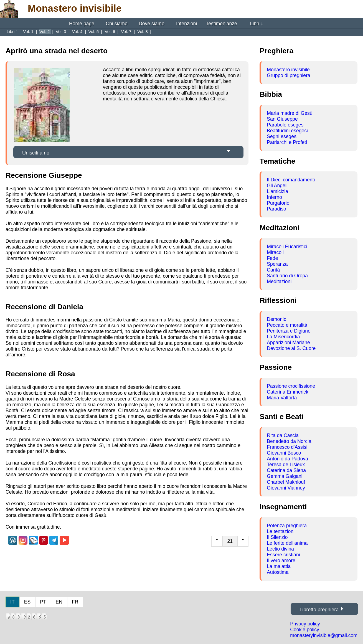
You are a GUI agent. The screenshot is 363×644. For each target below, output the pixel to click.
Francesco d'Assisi (287, 447)
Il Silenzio (277, 537)
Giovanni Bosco (284, 453)
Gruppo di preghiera (289, 75)
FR (75, 602)
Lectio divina (280, 549)
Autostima (278, 572)
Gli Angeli (277, 186)
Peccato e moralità (287, 325)
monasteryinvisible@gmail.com (324, 635)
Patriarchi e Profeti (287, 142)
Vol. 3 (62, 31)
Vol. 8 (143, 31)
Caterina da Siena (286, 470)
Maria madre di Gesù (290, 113)
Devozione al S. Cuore (291, 348)
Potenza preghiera (287, 526)
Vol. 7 (127, 31)
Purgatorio (278, 203)
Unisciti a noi (36, 153)
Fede (272, 258)
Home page (82, 24)
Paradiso (276, 209)
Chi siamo (116, 24)
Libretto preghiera (319, 610)
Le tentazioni (281, 531)
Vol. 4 (78, 31)
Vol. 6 (111, 31)
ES (27, 602)
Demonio (276, 319)
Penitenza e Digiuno (289, 331)
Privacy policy (305, 624)
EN (59, 602)
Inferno (274, 197)
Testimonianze (221, 24)
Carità (273, 270)
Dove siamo (152, 24)
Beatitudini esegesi (287, 131)
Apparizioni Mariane (288, 343)
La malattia (279, 566)
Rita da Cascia (283, 435)
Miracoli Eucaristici (287, 247)
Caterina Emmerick (288, 392)
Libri (257, 24)
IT (12, 602)
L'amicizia (277, 191)
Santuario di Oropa (287, 276)
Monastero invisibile (288, 70)
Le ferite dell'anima (287, 543)
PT (43, 602)
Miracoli (275, 252)
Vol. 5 (94, 31)
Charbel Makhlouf (286, 482)
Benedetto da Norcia (289, 441)
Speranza (277, 264)
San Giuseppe (282, 119)
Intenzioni (186, 24)
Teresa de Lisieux (286, 465)
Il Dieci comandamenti (291, 180)
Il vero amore (281, 561)
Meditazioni (279, 282)
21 (230, 541)
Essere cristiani (283, 555)
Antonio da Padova (287, 459)
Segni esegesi (282, 136)
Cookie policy (305, 630)
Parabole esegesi (286, 125)
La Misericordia (283, 337)
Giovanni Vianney (286, 488)
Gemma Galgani (285, 476)
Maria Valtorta (282, 398)
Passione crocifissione (291, 386)
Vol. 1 (29, 31)
